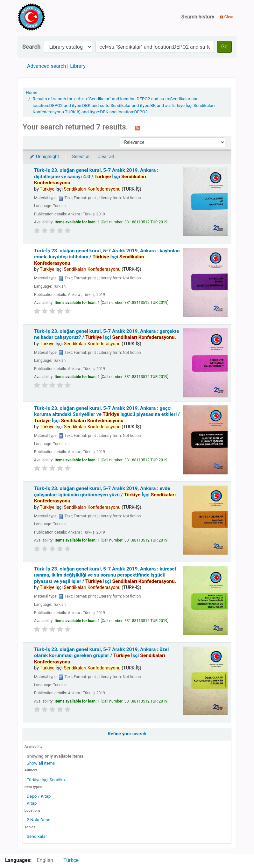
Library (78, 66)
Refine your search (127, 734)
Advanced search (46, 66)
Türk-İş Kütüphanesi (50, 17)
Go (224, 47)
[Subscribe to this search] (137, 128)
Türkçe (71, 860)
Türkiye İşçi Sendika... (48, 780)
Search (32, 47)
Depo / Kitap (39, 796)
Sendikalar (37, 836)
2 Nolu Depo (39, 820)
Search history (198, 17)
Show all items (41, 763)
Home (32, 92)
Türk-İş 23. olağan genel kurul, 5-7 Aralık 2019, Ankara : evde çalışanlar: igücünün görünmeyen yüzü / (105, 495)
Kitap (32, 803)
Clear (227, 17)
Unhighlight (44, 157)
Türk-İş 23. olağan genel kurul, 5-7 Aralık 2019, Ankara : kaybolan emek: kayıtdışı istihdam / (107, 257)
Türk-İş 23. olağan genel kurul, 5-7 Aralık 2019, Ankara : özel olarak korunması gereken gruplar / (101, 656)
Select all (81, 157)
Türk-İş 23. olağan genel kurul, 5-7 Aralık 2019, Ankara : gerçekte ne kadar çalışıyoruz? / (107, 334)
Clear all (106, 157)
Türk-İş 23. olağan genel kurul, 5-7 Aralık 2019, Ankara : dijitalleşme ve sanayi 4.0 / (96, 176)
